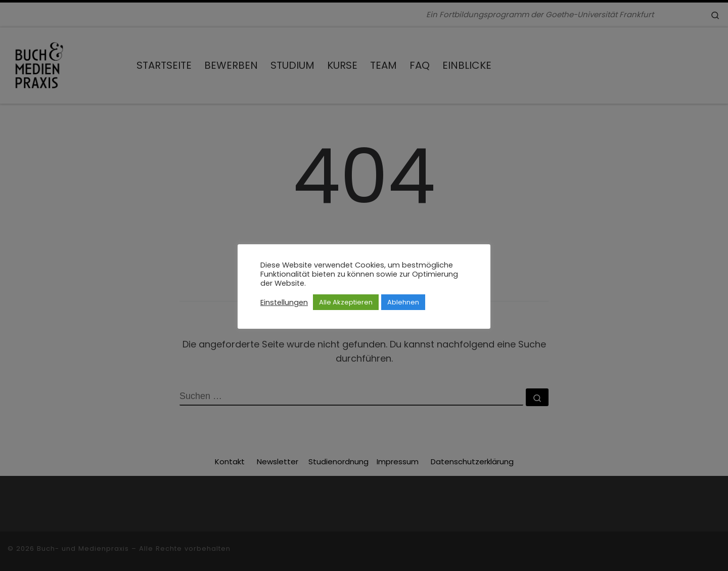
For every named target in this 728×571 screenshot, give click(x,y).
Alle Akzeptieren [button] (346, 302)
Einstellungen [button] (284, 302)
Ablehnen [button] (403, 302)
